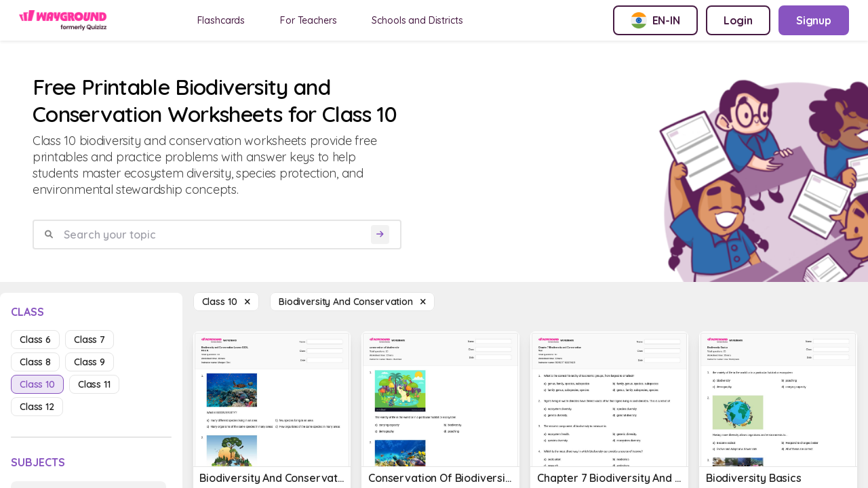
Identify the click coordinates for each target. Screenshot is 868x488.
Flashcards (221, 20)
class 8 (35, 362)
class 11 (94, 384)
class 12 (37, 407)
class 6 (35, 340)
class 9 (90, 362)
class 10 (37, 384)
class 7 (90, 340)
